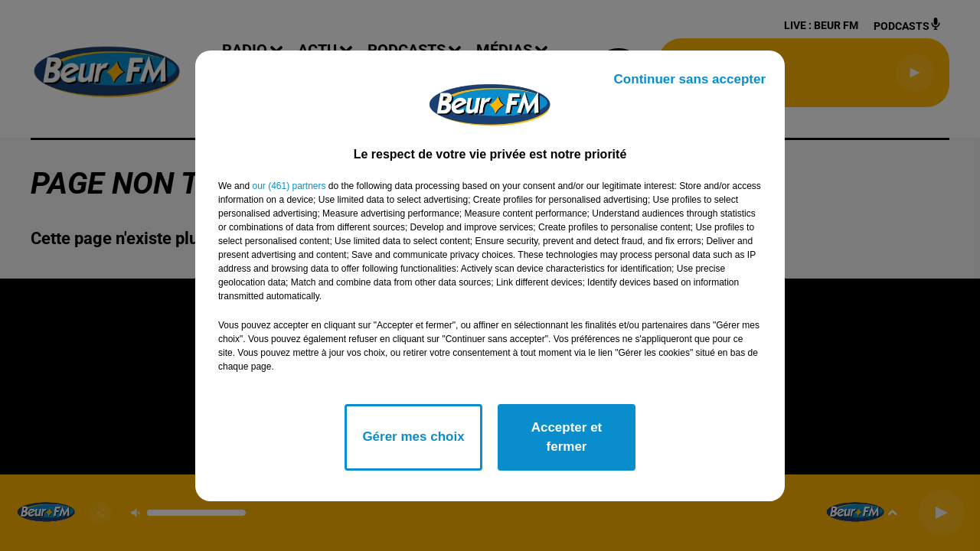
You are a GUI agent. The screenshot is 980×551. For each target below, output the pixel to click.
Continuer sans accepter (690, 79)
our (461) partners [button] (289, 186)
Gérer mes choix (413, 437)
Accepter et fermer (567, 437)
